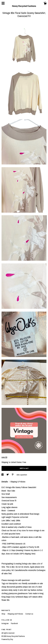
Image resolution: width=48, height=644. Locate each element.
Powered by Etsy (7, 639)
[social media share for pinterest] (13, 475)
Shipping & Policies (18, 482)
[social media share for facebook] (3, 475)
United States (16, 462)
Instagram (5, 623)
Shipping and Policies (15, 614)
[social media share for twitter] (8, 475)
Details (5, 482)
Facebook (14, 623)
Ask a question (22, 475)
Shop (4, 614)
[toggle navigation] (3, 3)
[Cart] (45, 4)
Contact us (29, 614)
